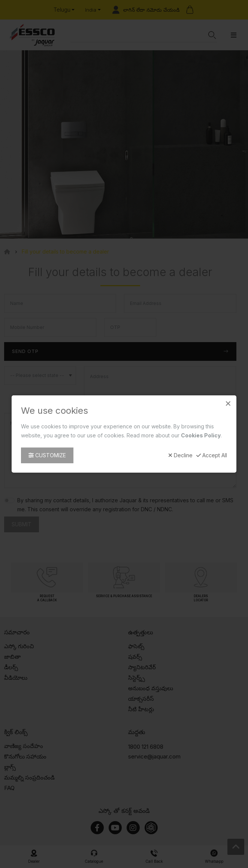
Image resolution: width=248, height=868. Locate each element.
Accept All (212, 455)
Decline (180, 455)
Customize (47, 455)
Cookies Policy (201, 435)
